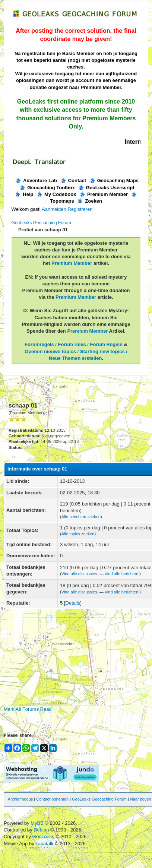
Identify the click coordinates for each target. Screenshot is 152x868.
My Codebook (56, 194)
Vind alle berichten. (122, 574)
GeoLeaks (44, 837)
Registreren (80, 209)
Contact (73, 180)
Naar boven (141, 799)
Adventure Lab (36, 180)
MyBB (37, 823)
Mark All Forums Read (28, 709)
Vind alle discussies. (80, 574)
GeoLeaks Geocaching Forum (41, 223)
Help (24, 194)
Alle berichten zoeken (81, 517)
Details (73, 603)
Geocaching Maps (114, 180)
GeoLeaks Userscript (106, 188)
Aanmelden (54, 209)
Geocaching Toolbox (47, 188)
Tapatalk (45, 844)
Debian (42, 830)
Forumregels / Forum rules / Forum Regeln (74, 344)
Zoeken (90, 201)
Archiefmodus (20, 799)
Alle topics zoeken (78, 534)
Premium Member (104, 194)
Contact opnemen (52, 799)
